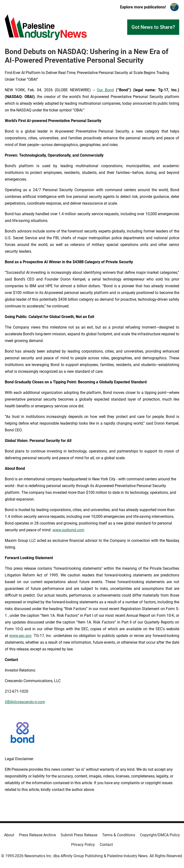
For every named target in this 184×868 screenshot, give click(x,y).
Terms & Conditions (119, 835)
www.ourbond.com (68, 530)
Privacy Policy (83, 845)
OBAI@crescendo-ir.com (25, 702)
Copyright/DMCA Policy (160, 835)
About (9, 835)
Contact (106, 845)
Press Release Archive (37, 835)
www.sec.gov (20, 636)
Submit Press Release (79, 835)
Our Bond (105, 90)
